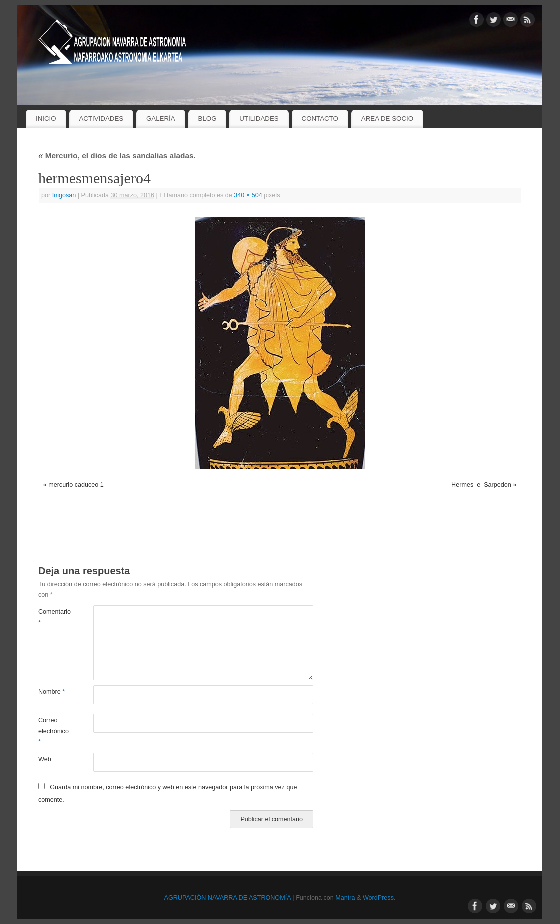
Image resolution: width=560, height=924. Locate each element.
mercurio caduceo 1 (76, 485)
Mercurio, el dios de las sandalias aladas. (117, 156)
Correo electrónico (52, 731)
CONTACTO (320, 119)
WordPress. (379, 898)
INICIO (46, 119)
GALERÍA (161, 119)
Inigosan (64, 195)
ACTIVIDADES (101, 119)
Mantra (345, 898)
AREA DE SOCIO (387, 119)
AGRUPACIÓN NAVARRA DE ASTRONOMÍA (228, 898)
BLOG (208, 119)
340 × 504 (248, 195)
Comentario (52, 617)
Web (45, 759)
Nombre (52, 692)
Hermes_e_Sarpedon (481, 485)
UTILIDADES (259, 119)
